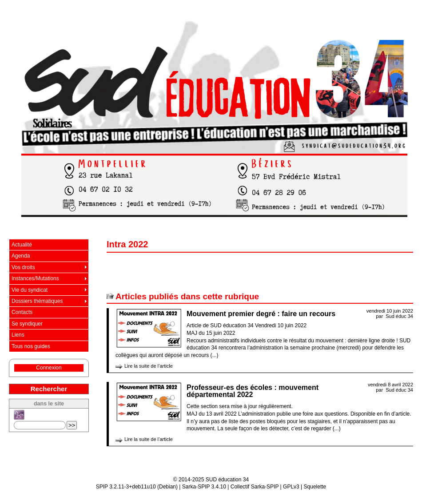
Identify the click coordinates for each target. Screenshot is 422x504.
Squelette (315, 487)
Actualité (22, 245)
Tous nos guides (31, 346)
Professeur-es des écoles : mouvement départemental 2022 (253, 391)
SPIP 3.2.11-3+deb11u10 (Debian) (137, 487)
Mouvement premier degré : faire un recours (261, 314)
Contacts (22, 312)
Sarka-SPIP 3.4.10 (204, 487)
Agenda (21, 256)
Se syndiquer (27, 324)
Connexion (49, 368)
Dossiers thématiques (37, 301)
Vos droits (23, 267)
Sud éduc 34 (399, 316)
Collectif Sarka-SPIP (255, 487)
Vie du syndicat (30, 290)
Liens (18, 335)
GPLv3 (291, 487)
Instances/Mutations (35, 278)
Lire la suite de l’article (149, 366)
